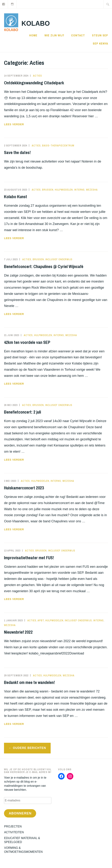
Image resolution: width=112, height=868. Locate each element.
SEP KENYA (100, 43)
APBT (41, 620)
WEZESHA (92, 190)
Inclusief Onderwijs (59, 259)
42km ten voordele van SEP (27, 342)
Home (33, 35)
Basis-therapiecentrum (58, 146)
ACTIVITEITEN (14, 832)
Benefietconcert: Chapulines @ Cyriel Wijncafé (44, 266)
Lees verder (33, 124)
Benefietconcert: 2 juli (23, 412)
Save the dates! (17, 152)
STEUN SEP (100, 35)
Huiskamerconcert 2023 (24, 488)
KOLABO (36, 23)
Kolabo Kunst (16, 197)
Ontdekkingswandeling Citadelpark (34, 83)
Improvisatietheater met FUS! (29, 558)
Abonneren (20, 813)
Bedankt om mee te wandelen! (29, 682)
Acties (37, 76)
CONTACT (78, 35)
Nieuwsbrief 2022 (18, 632)
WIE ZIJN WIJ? (54, 35)
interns (79, 190)
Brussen (48, 190)
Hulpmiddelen (64, 190)
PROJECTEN (13, 826)
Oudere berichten (29, 748)
